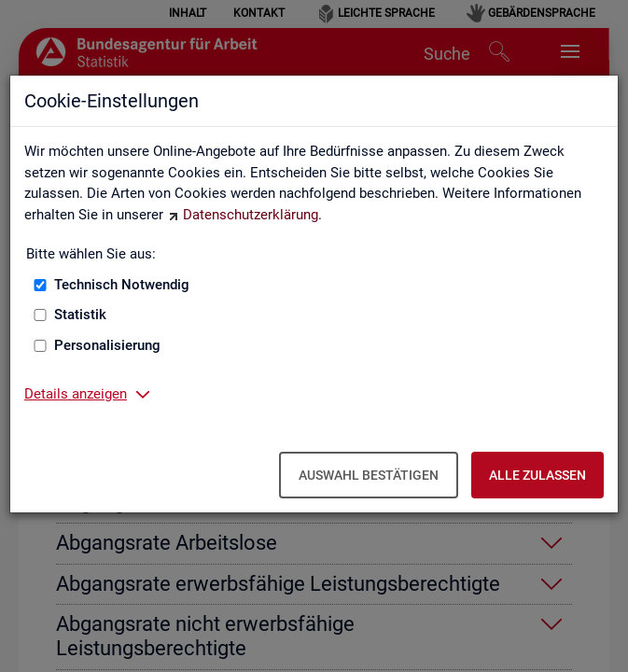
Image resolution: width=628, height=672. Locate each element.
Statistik (80, 315)
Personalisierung (107, 345)
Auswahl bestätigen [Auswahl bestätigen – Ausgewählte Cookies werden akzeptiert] (369, 475)
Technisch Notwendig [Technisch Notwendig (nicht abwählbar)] (122, 285)
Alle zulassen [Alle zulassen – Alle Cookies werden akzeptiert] (537, 475)
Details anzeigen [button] (76, 394)
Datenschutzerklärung (251, 215)
